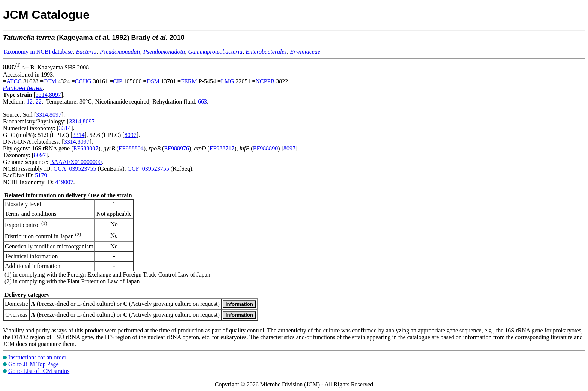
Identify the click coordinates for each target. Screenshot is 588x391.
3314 (42, 95)
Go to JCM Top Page (34, 364)
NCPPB (265, 81)
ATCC (14, 81)
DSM (153, 81)
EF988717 (222, 148)
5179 (41, 175)
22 (39, 102)
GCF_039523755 (148, 169)
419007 (64, 182)
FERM (189, 81)
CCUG (83, 81)
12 (30, 102)
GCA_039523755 (75, 169)
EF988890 (266, 148)
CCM (50, 81)
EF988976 (176, 148)
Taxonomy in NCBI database (38, 52)
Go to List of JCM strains (39, 371)
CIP (117, 81)
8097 (55, 95)
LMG (228, 81)
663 (202, 102)
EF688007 (86, 148)
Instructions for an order (37, 357)
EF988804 (131, 148)
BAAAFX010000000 (76, 162)
